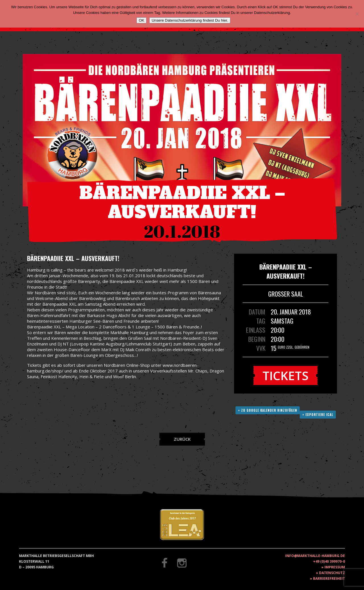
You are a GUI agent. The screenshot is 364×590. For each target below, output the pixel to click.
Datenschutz (332, 573)
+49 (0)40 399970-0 (329, 561)
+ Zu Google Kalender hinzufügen (268, 410)
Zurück (182, 439)
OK (141, 20)
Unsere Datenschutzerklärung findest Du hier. (190, 20)
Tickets (286, 375)
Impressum (335, 567)
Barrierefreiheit (329, 578)
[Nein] (357, 14)
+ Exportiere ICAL (318, 415)
